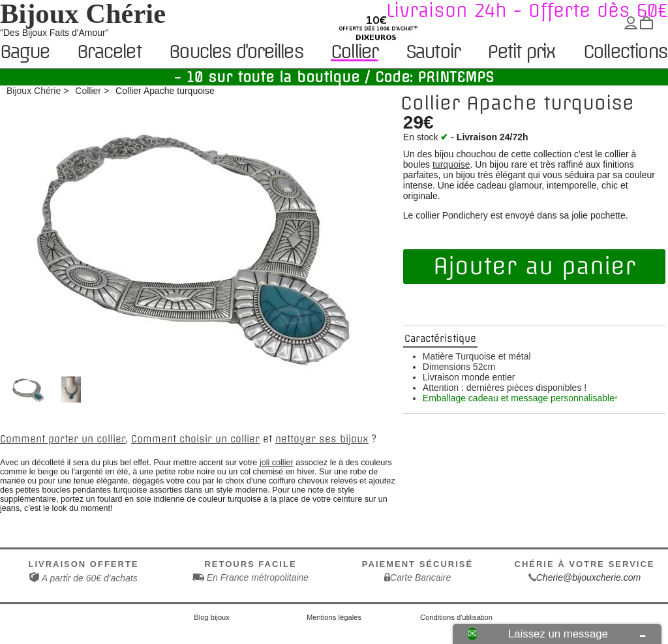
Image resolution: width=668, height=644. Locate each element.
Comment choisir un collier (195, 439)
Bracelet (109, 53)
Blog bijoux (212, 617)
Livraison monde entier (469, 377)
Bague (24, 53)
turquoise (451, 164)
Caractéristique (440, 339)
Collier (354, 52)
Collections (625, 53)
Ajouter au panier (534, 266)
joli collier (277, 463)
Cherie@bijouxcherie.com (589, 577)
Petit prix (521, 53)
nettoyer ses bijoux (322, 439)
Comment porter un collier (63, 439)
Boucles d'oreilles (236, 53)
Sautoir (433, 53)
